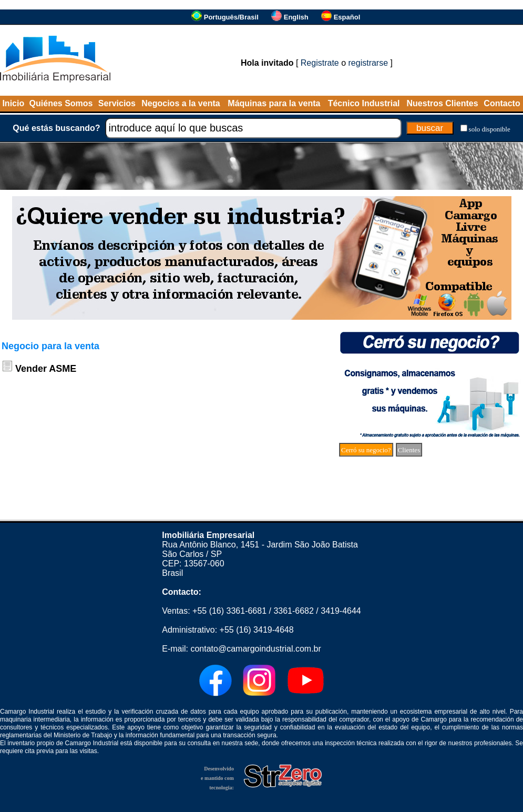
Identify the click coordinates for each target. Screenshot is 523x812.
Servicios (117, 103)
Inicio (13, 103)
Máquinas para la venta (274, 103)
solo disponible (490, 129)
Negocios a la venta (181, 103)
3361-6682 (294, 611)
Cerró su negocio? (366, 450)
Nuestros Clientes (443, 103)
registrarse (368, 63)
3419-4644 (341, 611)
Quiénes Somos (61, 103)
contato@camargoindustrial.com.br (255, 649)
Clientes (409, 450)
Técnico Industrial (364, 103)
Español (347, 17)
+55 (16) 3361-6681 (229, 611)
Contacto (502, 103)
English (296, 17)
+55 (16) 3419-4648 (257, 630)
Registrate (320, 63)
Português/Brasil (231, 17)
